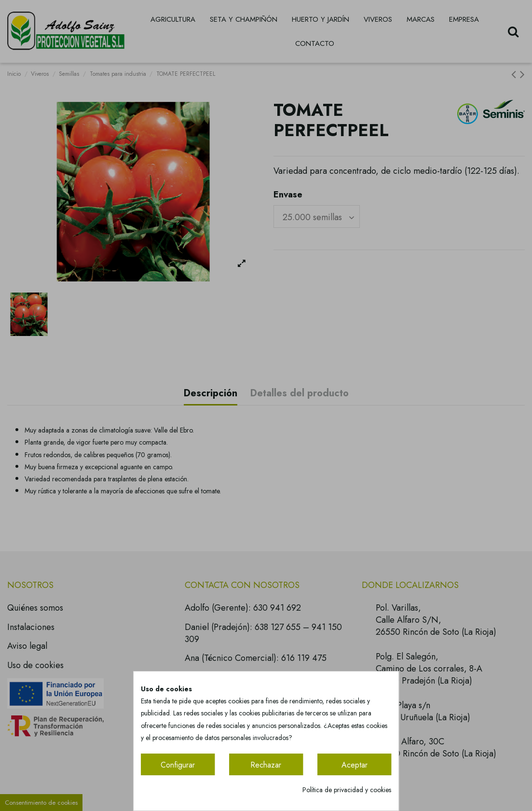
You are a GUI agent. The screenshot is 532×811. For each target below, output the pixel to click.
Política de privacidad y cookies (347, 790)
